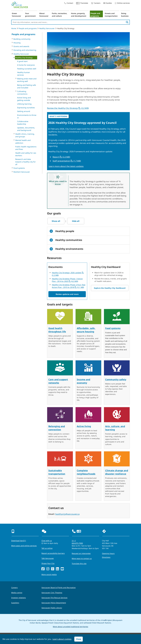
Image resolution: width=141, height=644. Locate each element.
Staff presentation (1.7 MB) (67, 161)
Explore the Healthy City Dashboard (110, 288)
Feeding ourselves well (27, 69)
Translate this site (79, 564)
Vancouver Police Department (54, 603)
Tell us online (47, 548)
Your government (30, 15)
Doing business (125, 15)
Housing (17, 43)
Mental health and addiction (23, 142)
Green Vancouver (16, 15)
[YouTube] (62, 569)
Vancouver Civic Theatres (52, 593)
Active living (84, 426)
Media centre (17, 593)
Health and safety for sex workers (26, 154)
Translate (82, 3)
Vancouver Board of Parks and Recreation (59, 588)
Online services (122, 3)
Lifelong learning (24, 104)
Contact (69, 3)
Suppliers (15, 603)
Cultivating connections (22, 93)
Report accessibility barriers (53, 553)
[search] (127, 22)
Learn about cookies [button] (62, 639)
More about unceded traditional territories (70, 627)
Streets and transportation (111, 15)
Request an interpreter (81, 553)
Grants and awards (21, 46)
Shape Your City (48, 563)
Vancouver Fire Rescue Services (54, 598)
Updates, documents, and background (26, 129)
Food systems (19, 168)
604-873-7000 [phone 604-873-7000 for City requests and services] (77, 543)
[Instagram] (48, 569)
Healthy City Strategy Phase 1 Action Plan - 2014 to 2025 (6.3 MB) (67, 280)
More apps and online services (24, 546)
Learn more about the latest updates (66, 166)
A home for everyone (26, 65)
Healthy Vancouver (47, 28)
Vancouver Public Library (52, 608)
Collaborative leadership (23, 123)
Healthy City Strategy (24, 58)
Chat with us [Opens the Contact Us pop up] (47, 541)
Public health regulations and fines (26, 148)
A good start (22, 61)
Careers (96, 3)
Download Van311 (19, 541)
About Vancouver (44, 15)
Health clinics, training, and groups (25, 135)
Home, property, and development (79, 15)
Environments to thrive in (27, 116)
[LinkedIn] (57, 569)
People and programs (95, 15)
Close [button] (79, 639)
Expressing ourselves (26, 108)
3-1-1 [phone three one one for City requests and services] (74, 541)
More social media (49, 574)
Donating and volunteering (25, 50)
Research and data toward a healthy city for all (25, 162)
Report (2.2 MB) (62, 157)
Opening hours (108, 553)
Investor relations (19, 598)
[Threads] (53, 569)
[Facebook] (43, 569)
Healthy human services (24, 74)
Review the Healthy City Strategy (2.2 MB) (68, 108)
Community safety (116, 379)
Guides (108, 3)
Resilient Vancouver (22, 172)
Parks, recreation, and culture (60, 15)
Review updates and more (67, 294)
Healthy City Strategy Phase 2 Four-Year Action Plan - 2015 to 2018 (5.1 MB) (69, 286)
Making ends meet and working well (27, 80)
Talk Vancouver (48, 558)
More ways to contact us (82, 558)
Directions (106, 557)
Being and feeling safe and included (27, 86)
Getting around (24, 111)
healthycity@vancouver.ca (67, 514)
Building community (22, 39)
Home (14, 28)
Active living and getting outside (24, 99)
